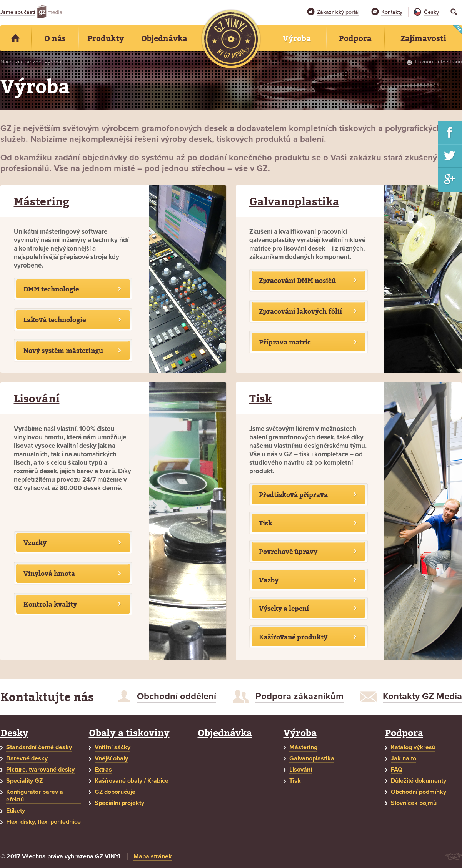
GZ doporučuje (115, 792)
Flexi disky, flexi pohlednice (43, 822)
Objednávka (225, 733)
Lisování (37, 398)
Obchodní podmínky (419, 792)
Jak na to (404, 758)
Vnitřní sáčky (113, 747)
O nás (55, 38)
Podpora (404, 733)
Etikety (16, 811)
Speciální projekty (119, 803)
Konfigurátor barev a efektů (35, 796)
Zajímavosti (423, 38)
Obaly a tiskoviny (129, 733)
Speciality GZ (24, 781)
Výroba (300, 733)
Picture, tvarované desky (40, 770)
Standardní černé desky (39, 747)
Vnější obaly (111, 758)
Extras (103, 770)
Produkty (106, 38)
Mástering (42, 201)
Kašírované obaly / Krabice (132, 781)
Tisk (261, 398)
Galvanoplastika (294, 201)
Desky (14, 733)
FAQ (397, 770)
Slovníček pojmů (414, 803)
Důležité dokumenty (419, 781)
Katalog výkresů (413, 747)
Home (16, 38)
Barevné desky (27, 758)
